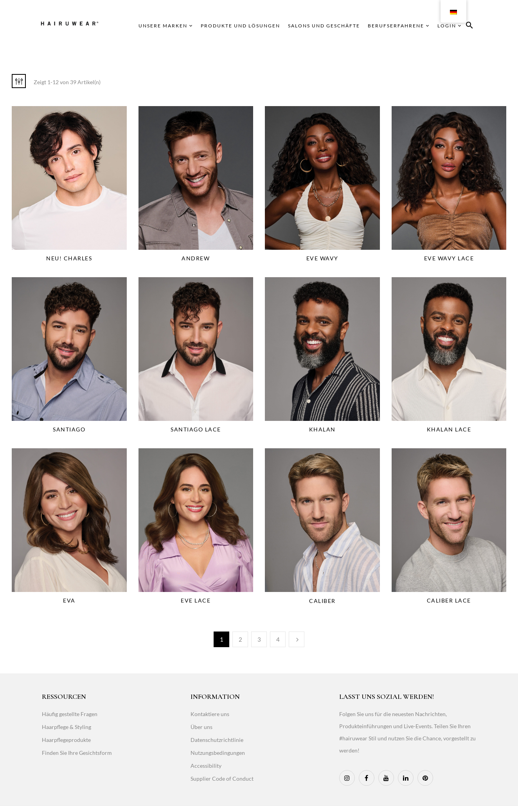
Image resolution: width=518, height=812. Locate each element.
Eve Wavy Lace (449, 258)
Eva (69, 600)
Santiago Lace (196, 429)
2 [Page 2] (240, 639)
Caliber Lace (449, 600)
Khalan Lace (449, 429)
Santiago (69, 429)
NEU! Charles (69, 258)
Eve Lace (196, 600)
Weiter (297, 639)
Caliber (322, 601)
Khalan (322, 429)
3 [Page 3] (259, 639)
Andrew (196, 258)
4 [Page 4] (278, 639)
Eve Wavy (322, 258)
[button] (469, 26)
